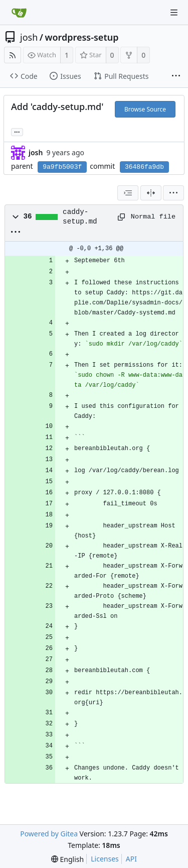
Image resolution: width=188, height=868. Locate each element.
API (131, 859)
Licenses (105, 859)
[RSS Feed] (13, 55)
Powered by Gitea (49, 834)
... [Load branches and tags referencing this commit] (17, 131)
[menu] (173, 193)
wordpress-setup (81, 37)
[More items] (176, 76)
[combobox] (128, 193)
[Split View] (151, 193)
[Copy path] (121, 217)
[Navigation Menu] (174, 13)
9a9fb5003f (62, 167)
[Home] (19, 13)
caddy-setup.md (80, 216)
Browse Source (145, 109)
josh (29, 37)
